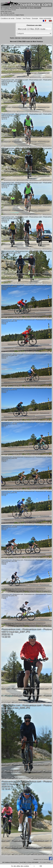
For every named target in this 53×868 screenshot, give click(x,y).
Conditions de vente (8, 18)
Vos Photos (27, 18)
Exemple (35, 18)
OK (41, 866)
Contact (19, 18)
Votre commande (45, 18)
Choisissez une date (34, 25)
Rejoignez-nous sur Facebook (43, 859)
